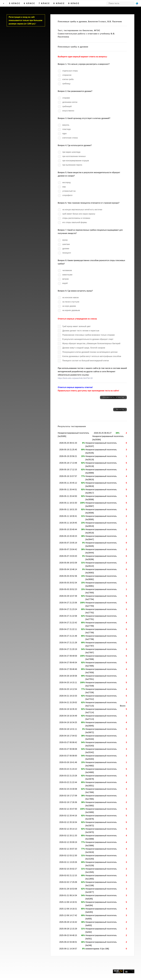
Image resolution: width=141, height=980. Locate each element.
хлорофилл (67, 195)
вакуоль (66, 125)
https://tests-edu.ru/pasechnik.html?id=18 (75, 378)
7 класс (44, 3)
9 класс (74, 3)
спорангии (67, 75)
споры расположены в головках (76, 218)
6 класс (30, 3)
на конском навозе (70, 297)
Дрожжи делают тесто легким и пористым (81, 331)
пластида (66, 129)
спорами (66, 98)
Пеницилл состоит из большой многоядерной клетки (86, 361)
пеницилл (67, 253)
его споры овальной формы (75, 222)
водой (65, 283)
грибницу (66, 84)
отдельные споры (70, 71)
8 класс (59, 3)
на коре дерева (69, 306)
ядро (64, 134)
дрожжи (66, 249)
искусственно (68, 111)
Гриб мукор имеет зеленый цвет (76, 326)
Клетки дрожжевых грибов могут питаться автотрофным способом (92, 356)
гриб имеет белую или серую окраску (79, 214)
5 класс (15, 3)
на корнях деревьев (71, 310)
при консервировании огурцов (76, 161)
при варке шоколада (71, 152)
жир (64, 187)
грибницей (67, 106)
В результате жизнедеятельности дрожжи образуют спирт (88, 339)
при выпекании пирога (72, 165)
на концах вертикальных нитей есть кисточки (82, 210)
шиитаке (66, 244)
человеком (67, 270)
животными (67, 275)
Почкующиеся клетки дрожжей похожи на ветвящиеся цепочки (90, 352)
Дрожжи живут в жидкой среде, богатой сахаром (84, 348)
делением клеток (70, 102)
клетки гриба (68, 79)
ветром (66, 279)
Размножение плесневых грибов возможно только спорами (88, 335)
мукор (65, 240)
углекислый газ (69, 191)
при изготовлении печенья (74, 156)
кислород (66, 182)
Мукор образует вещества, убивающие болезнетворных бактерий (91, 343)
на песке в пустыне (71, 302)
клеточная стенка (70, 138)
